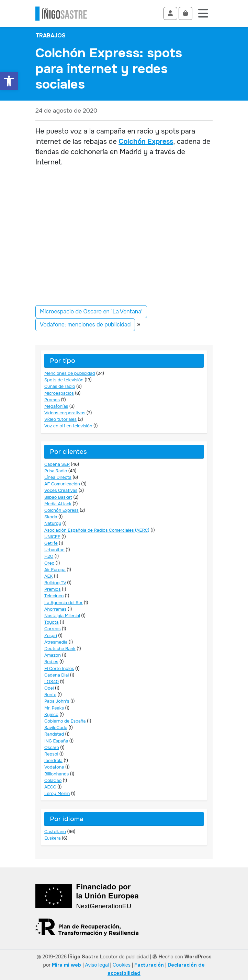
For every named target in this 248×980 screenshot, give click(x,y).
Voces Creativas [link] (61, 491)
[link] (9, 81)
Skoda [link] (51, 517)
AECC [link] (50, 787)
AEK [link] (48, 576)
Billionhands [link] (57, 774)
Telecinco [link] (54, 596)
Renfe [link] (50, 695)
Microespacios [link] (59, 393)
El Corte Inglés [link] (59, 669)
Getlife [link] (51, 543)
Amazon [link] (53, 655)
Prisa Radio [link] (56, 471)
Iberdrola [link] (53, 761)
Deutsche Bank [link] (60, 649)
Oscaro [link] (52, 748)
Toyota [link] (52, 622)
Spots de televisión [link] (64, 380)
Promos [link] (52, 400)
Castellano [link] (55, 832)
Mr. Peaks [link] (54, 708)
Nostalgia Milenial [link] (62, 616)
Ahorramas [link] (55, 609)
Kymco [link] (51, 715)
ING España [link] (56, 741)
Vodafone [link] (54, 767)
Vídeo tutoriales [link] (60, 419)
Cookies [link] (122, 965)
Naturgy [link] (53, 523)
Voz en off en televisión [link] (68, 426)
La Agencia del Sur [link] (63, 603)
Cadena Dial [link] (57, 675)
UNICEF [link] (52, 537)
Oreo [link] (49, 563)
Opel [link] (49, 688)
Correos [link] (53, 629)
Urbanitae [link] (54, 550)
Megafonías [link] (56, 406)
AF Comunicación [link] (62, 484)
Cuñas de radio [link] (60, 387)
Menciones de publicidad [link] (70, 373)
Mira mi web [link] (66, 965)
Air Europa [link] (55, 570)
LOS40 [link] (52, 682)
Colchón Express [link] (146, 142)
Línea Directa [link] (58, 477)
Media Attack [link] (58, 504)
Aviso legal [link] (97, 965)
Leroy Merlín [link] (57, 794)
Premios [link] (52, 589)
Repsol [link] (51, 754)
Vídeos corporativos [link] (65, 413)
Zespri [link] (51, 636)
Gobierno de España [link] (65, 721)
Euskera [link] (53, 838)
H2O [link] (49, 556)
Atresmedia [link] (56, 642)
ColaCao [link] (53, 781)
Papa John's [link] (57, 701)
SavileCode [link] (56, 728)
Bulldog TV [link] (55, 583)
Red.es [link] (51, 662)
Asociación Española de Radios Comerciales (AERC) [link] (97, 530)
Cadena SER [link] (57, 464)
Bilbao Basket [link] (58, 497)
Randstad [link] (54, 734)
